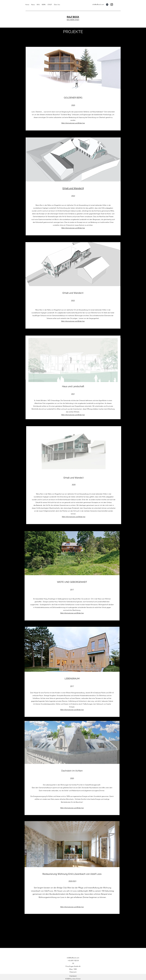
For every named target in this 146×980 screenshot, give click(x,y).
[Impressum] (73, 976)
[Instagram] (112, 5)
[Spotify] (107, 5)
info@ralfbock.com (98, 4)
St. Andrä (37, 400)
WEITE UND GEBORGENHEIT (72, 582)
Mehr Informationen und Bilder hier (73, 415)
